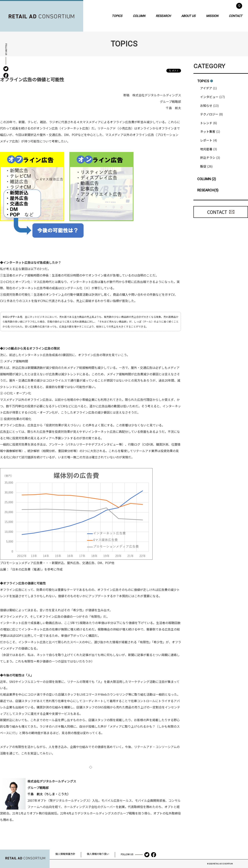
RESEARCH (163, 16)
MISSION (212, 16)
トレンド (206, 123)
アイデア (206, 88)
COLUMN (139, 16)
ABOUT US (188, 16)
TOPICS (117, 16)
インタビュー (209, 97)
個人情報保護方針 (65, 854)
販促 (203, 166)
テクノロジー (209, 114)
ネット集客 (208, 131)
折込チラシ (208, 157)
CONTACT (236, 16)
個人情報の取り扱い (98, 854)
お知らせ (206, 106)
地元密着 (206, 149)
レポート (206, 140)
